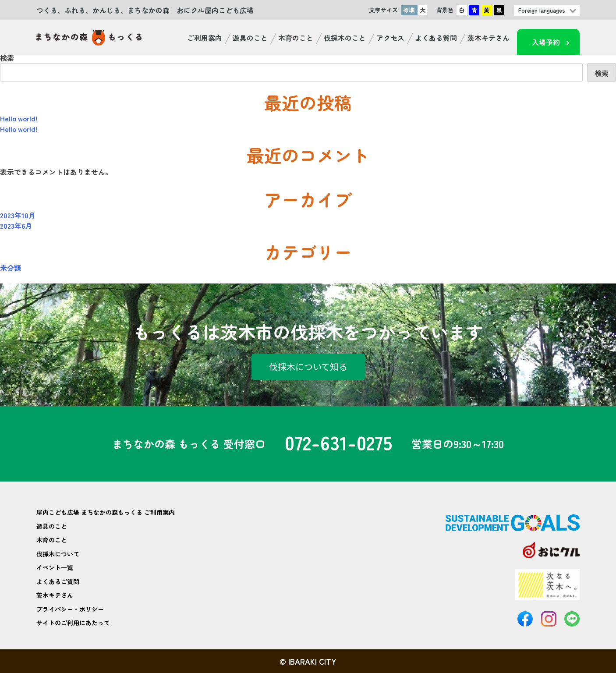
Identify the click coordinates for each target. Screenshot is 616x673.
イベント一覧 (55, 567)
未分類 (11, 268)
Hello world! (19, 118)
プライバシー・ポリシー (70, 609)
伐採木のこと (345, 38)
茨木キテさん (489, 38)
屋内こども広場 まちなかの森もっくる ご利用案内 (106, 512)
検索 (7, 58)
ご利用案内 (205, 38)
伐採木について (58, 554)
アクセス (390, 38)
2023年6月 (16, 226)
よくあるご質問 (58, 581)
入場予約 (546, 42)
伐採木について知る (308, 367)
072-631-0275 (338, 444)
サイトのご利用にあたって (73, 623)
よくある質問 (436, 38)
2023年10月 (18, 215)
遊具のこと (250, 38)
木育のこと (296, 38)
